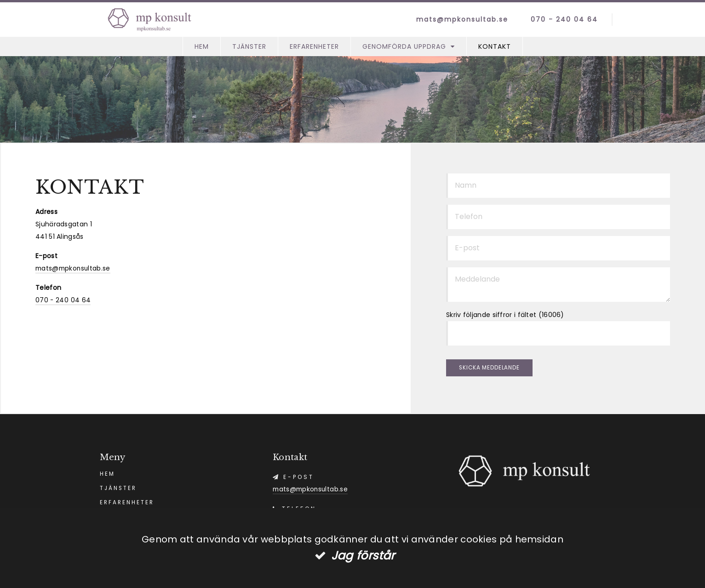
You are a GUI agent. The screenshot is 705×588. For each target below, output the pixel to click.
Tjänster (249, 46)
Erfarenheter (314, 46)
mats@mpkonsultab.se (457, 19)
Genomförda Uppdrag (404, 46)
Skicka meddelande (492, 369)
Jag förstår (363, 556)
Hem (202, 46)
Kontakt (495, 46)
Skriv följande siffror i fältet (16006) (505, 315)
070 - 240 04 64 (560, 19)
